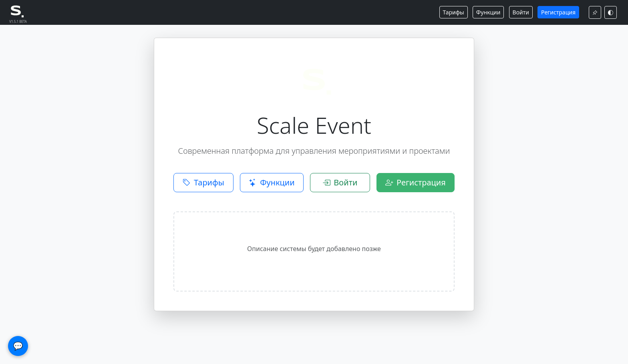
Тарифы (454, 12)
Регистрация (558, 12)
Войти (521, 12)
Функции (488, 12)
